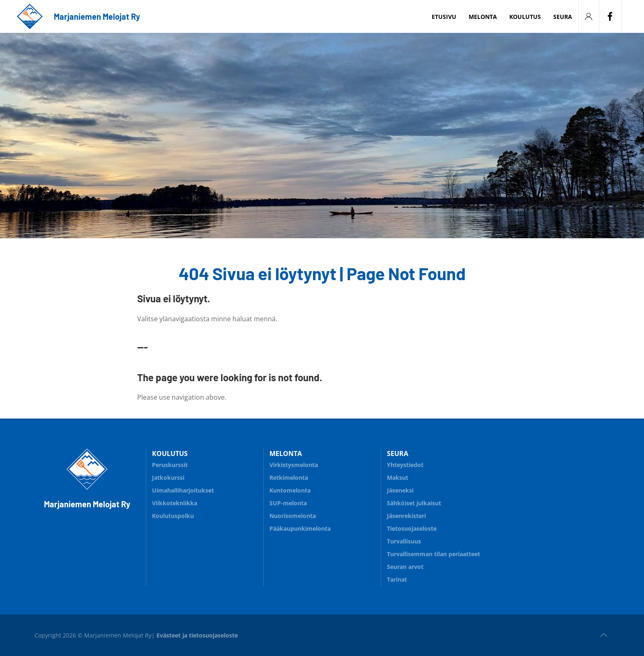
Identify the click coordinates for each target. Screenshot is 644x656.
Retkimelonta (322, 476)
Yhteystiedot (405, 465)
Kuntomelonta (322, 489)
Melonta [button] (483, 17)
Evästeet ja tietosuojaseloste (197, 635)
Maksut (398, 478)
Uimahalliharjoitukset (183, 490)
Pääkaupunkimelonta (300, 528)
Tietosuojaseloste (412, 528)
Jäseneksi (400, 490)
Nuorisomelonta (322, 514)
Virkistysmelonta (322, 464)
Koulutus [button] (525, 17)
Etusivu (444, 17)
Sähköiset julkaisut (414, 503)
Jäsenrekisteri (406, 516)
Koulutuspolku (205, 514)
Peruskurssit (170, 465)
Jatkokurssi (168, 478)
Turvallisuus (439, 540)
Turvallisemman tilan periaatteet (434, 554)
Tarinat (397, 579)
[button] (604, 635)
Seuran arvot (405, 567)
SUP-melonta (322, 502)
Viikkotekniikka (175, 503)
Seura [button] (563, 17)
